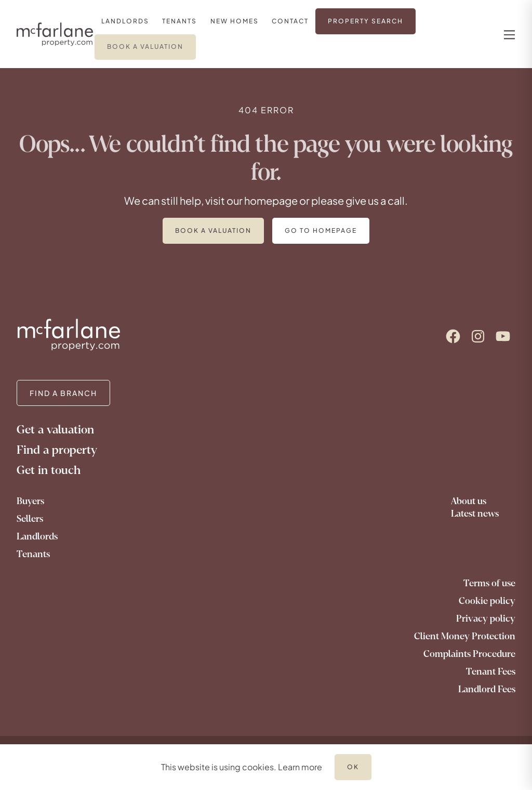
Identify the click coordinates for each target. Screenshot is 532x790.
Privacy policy (486, 618)
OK (353, 767)
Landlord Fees (487, 689)
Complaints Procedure (469, 654)
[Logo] (55, 34)
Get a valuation (55, 430)
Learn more (300, 767)
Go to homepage (321, 231)
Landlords (37, 536)
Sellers (30, 519)
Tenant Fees (491, 671)
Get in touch (49, 470)
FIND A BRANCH (63, 393)
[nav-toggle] (508, 34)
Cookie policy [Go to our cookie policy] (487, 601)
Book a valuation (213, 231)
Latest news (475, 513)
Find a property (57, 450)
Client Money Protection (465, 636)
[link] (125, 21)
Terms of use (489, 583)
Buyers (30, 501)
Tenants (33, 554)
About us (469, 501)
